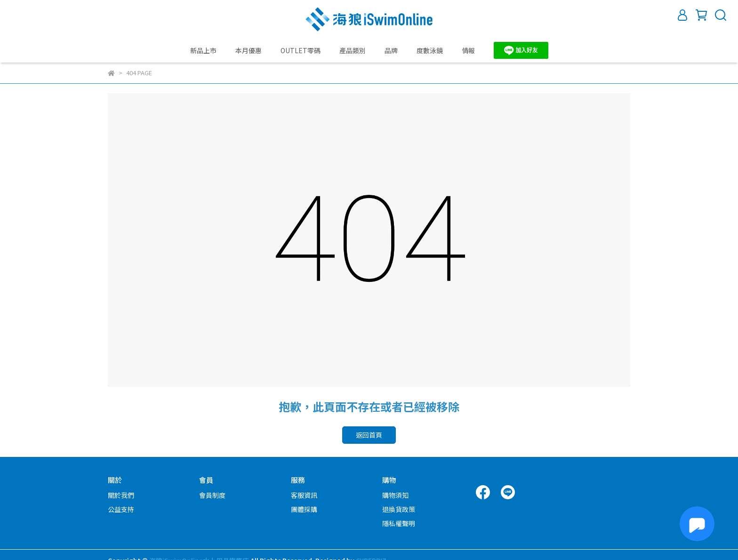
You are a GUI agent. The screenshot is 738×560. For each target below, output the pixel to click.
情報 (468, 50)
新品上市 (203, 50)
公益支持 (121, 509)
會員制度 (212, 495)
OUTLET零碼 (301, 50)
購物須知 (395, 495)
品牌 (391, 50)
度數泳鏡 (430, 50)
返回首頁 (369, 435)
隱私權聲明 (399, 523)
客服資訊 (304, 495)
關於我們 (121, 495)
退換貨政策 (399, 509)
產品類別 (353, 50)
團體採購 (304, 509)
